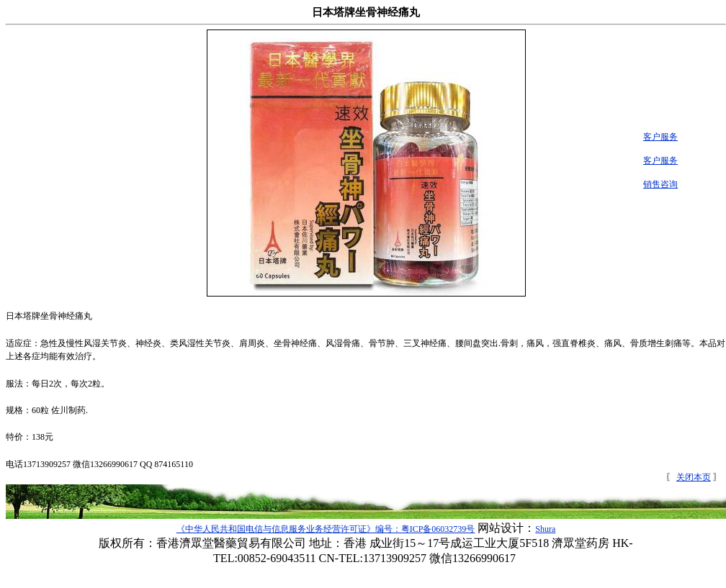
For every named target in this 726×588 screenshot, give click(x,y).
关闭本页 (694, 477)
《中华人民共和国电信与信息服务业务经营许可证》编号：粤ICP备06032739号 (326, 529)
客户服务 (655, 137)
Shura (545, 529)
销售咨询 (655, 184)
